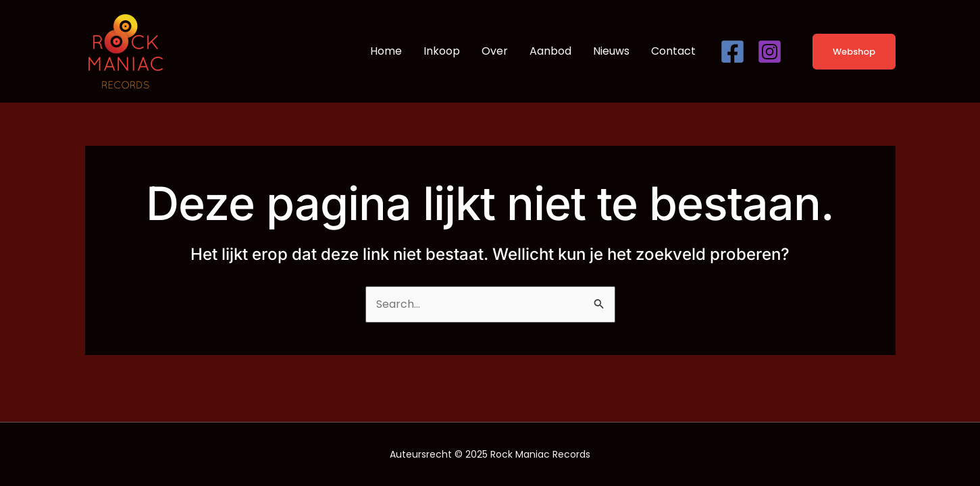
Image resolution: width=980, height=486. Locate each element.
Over (495, 51)
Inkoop (442, 51)
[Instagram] (770, 52)
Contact (673, 51)
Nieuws (611, 51)
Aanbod (550, 51)
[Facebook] (732, 52)
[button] (846, 52)
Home (386, 51)
